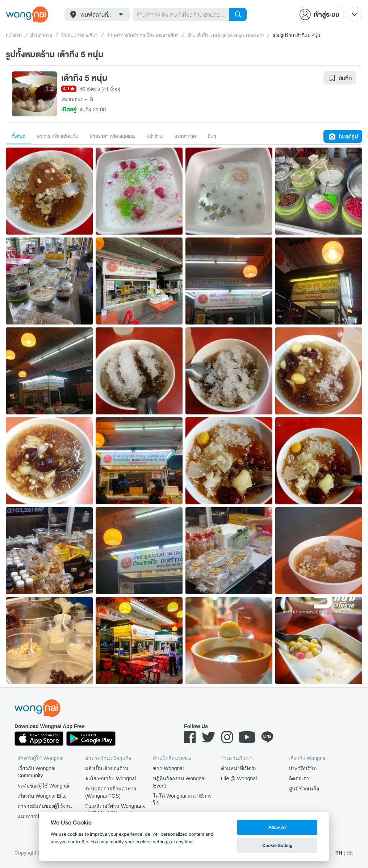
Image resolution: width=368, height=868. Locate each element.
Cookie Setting (277, 845)
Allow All (277, 827)
